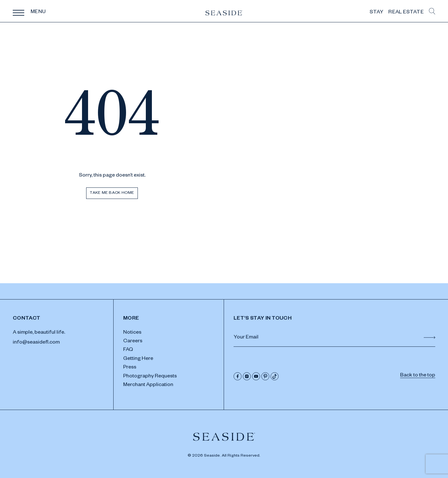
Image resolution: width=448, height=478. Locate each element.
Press (130, 368)
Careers (133, 342)
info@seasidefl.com (36, 343)
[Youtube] (256, 376)
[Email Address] (334, 338)
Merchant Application (148, 385)
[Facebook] (238, 376)
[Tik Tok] (275, 376)
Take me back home (112, 193)
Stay (376, 13)
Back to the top (418, 376)
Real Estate (406, 13)
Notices (132, 333)
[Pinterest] (265, 376)
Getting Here (138, 359)
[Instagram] (247, 376)
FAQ (128, 350)
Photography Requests (150, 377)
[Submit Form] (429, 338)
